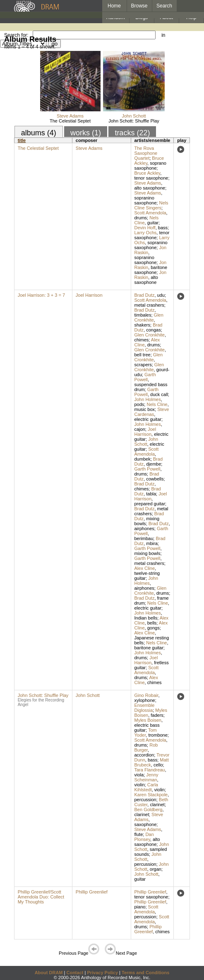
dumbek (143, 459)
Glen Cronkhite (149, 317)
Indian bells (146, 618)
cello (158, 765)
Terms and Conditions (145, 973)
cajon (140, 429)
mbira (152, 543)
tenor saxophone (151, 178)
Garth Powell (145, 377)
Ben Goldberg (149, 809)
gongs (154, 628)
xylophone (145, 700)
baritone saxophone (151, 270)
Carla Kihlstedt (146, 787)
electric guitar (148, 419)
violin (140, 785)
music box (145, 409)
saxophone (146, 824)
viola (139, 775)
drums (141, 218)
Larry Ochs (146, 233)
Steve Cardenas (152, 412)
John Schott (134, 116)
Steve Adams (70, 116)
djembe (154, 464)
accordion (144, 755)
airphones (144, 528)
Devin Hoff (145, 228)
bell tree (143, 355)
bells (152, 623)
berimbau (144, 538)
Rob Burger (146, 747)
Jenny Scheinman (146, 777)
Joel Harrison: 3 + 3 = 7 (41, 295)
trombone (158, 735)
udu (161, 295)
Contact (75, 973)
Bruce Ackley (148, 173)
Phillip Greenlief (92, 892)
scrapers (143, 365)
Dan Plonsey (144, 837)
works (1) (86, 133)
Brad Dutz (145, 295)
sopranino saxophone (146, 200)
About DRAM (49, 973)
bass (163, 228)
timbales (143, 315)
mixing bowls (148, 553)
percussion (145, 800)
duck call (159, 394)
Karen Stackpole (151, 795)
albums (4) (39, 133)
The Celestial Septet (70, 121)
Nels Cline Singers (151, 205)
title (22, 140)
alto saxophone (150, 188)
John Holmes (148, 399)
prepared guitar (150, 504)
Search (164, 6)
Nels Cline (157, 404)
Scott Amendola (150, 213)
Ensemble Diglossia (145, 708)
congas (153, 330)
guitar (153, 223)
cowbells (155, 479)
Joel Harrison (89, 295)
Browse (139, 6)
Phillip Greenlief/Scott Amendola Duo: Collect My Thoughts (41, 897)
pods (139, 404)
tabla (151, 494)
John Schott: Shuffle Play (134, 121)
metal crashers (149, 305)
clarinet (157, 805)
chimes (142, 340)
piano (140, 907)
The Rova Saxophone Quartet (146, 153)
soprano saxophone (150, 166)
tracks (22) (132, 133)
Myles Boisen (148, 720)
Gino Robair (146, 695)
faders (157, 715)
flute (139, 834)
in (163, 35)
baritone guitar (149, 648)
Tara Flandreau (150, 770)
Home (114, 6)
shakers (143, 325)
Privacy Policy (102, 973)
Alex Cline (145, 568)
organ (156, 869)
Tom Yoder (146, 733)
